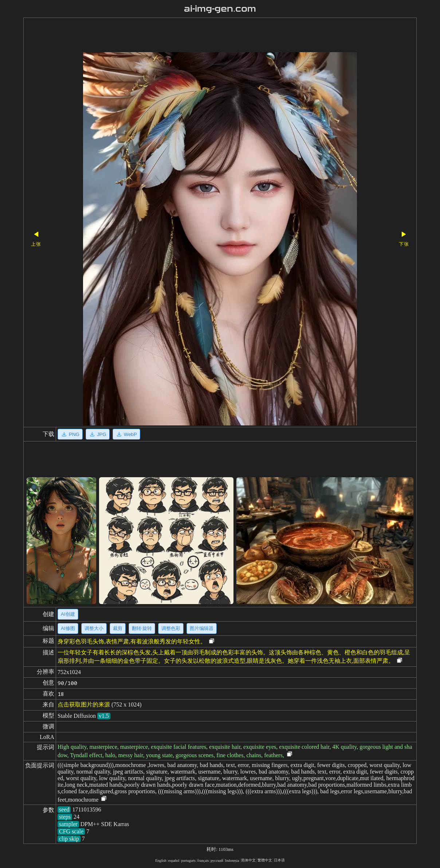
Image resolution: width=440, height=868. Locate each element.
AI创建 (68, 614)
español (174, 861)
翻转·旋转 (142, 628)
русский (217, 861)
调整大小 (94, 628)
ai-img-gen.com (220, 9)
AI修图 (68, 628)
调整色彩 (171, 628)
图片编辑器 (202, 628)
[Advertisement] (207, 36)
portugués (188, 861)
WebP (126, 434)
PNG (70, 434)
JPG (98, 434)
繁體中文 (265, 860)
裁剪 (118, 628)
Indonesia (232, 861)
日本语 (279, 860)
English (161, 861)
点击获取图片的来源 (84, 704)
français (203, 861)
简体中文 (248, 860)
